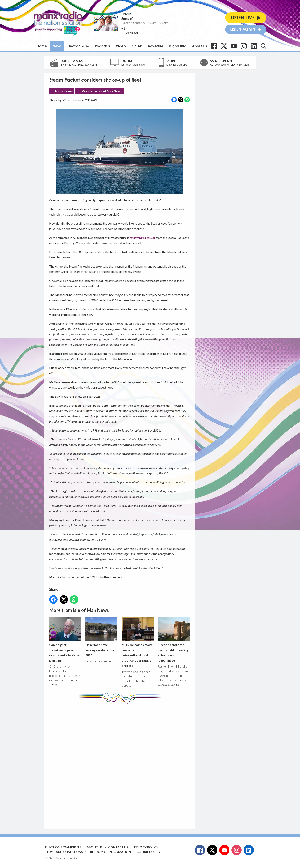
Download (132, 33)
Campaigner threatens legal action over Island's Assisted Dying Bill (65, 640)
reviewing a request (142, 238)
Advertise (156, 46)
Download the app (177, 65)
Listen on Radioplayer (134, 65)
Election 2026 (78, 46)
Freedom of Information (110, 852)
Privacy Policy (146, 847)
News (57, 46)
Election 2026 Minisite (63, 847)
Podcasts (102, 46)
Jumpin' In (129, 19)
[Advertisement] (121, 763)
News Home (64, 91)
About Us (200, 46)
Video (121, 46)
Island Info (178, 46)
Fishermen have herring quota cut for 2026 (101, 637)
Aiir (76, 858)
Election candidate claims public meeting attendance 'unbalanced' (174, 640)
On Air (137, 46)
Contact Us (118, 847)
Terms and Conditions (64, 852)
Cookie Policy (148, 852)
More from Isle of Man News (101, 91)
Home (42, 46)
